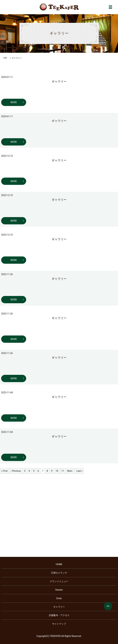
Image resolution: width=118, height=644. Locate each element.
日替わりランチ (59, 573)
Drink (59, 598)
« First (4, 471)
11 (63, 471)
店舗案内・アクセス (59, 615)
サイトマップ (59, 624)
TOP (5, 58)
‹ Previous (16, 471)
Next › (70, 471)
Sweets (59, 590)
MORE (14, 102)
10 (57, 471)
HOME (59, 564)
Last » (79, 471)
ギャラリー (59, 81)
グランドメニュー (59, 581)
